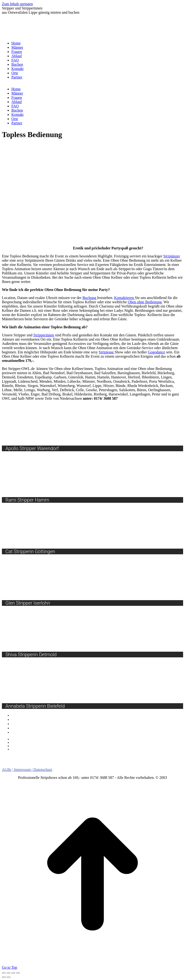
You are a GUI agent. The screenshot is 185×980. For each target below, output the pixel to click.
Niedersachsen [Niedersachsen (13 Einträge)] (156, 756)
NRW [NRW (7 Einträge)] (50, 761)
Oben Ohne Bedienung (28, 732)
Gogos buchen (22, 715)
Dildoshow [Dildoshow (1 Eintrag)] (30, 757)
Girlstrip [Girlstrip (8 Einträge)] (47, 756)
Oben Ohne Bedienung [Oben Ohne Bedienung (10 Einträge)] (85, 761)
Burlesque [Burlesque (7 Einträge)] (13, 756)
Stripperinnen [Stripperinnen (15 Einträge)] (44, 765)
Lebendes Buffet (23, 724)
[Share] (9, 973)
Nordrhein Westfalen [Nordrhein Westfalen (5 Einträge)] (22, 761)
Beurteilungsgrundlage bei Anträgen (37, 742)
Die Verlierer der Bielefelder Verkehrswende (43, 749)
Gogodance (156, 352)
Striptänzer (172, 256)
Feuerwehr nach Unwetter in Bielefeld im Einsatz (47, 739)
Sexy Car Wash (22, 720)
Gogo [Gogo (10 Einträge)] (64, 756)
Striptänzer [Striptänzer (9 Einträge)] (77, 765)
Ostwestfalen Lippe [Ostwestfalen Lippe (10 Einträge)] (138, 761)
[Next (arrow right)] (9, 977)
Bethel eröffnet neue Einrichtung (35, 746)
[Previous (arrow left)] (4, 977)
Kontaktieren (125, 298)
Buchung (90, 298)
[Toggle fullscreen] (13, 973)
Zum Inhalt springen (17, 4)
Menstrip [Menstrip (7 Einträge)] (125, 756)
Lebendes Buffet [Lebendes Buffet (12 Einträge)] (93, 756)
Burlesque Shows (24, 728)
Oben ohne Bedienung (145, 302)
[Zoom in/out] (18, 973)
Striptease (107, 352)
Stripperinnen (44, 335)
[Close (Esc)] (4, 973)
